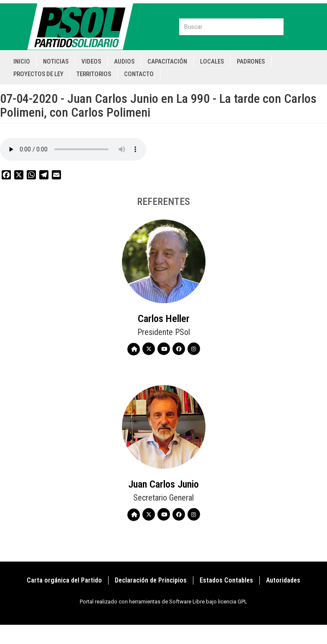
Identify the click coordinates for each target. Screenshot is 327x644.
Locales (212, 61)
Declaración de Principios (151, 580)
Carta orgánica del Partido (64, 580)
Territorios (94, 74)
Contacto (139, 74)
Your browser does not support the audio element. (73, 149)
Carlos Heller (164, 319)
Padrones (251, 61)
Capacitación (167, 61)
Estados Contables (226, 580)
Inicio (22, 61)
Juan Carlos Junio (163, 484)
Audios (124, 61)
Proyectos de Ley (38, 74)
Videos (91, 61)
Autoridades (283, 580)
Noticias (56, 61)
